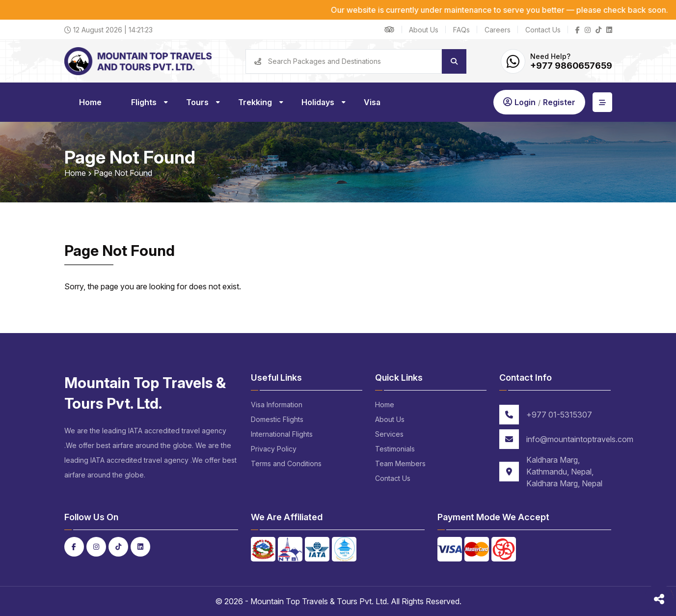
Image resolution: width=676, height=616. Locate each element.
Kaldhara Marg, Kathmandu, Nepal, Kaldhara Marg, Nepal (564, 472)
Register (559, 102)
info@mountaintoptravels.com (580, 439)
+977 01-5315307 (559, 415)
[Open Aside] (602, 102)
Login (525, 102)
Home (75, 173)
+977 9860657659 (571, 66)
